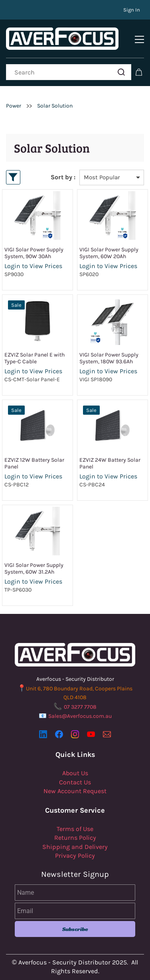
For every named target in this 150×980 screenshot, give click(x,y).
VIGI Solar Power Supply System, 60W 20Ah (109, 253)
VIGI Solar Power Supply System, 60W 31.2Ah (34, 568)
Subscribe (75, 929)
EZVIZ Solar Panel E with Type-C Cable (35, 358)
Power (14, 106)
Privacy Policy (75, 856)
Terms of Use (75, 829)
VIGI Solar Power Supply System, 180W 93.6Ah (109, 358)
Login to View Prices (33, 266)
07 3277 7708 (80, 707)
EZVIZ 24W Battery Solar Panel (110, 463)
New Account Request (75, 791)
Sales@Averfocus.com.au (80, 716)
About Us (75, 773)
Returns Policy (75, 838)
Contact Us (75, 782)
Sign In (132, 10)
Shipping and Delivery (75, 847)
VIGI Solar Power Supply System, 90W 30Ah (34, 253)
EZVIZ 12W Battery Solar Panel (34, 463)
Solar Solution (55, 106)
